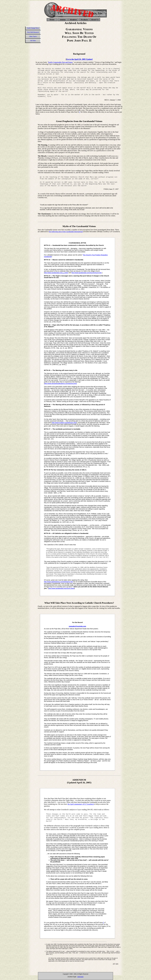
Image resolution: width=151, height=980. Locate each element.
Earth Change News (33, 28)
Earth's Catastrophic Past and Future (60, 62)
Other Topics (33, 36)
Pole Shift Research (33, 32)
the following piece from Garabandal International (66, 232)
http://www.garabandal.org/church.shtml (61, 588)
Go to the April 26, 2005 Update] (79, 59)
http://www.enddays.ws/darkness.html (64, 423)
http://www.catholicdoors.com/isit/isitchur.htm (59, 582)
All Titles (33, 41)
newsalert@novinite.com (77, 626)
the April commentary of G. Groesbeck (81, 804)
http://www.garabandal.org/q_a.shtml (56, 273)
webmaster (80, 977)
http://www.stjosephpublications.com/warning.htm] (61, 383)
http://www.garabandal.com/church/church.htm (87, 273)
